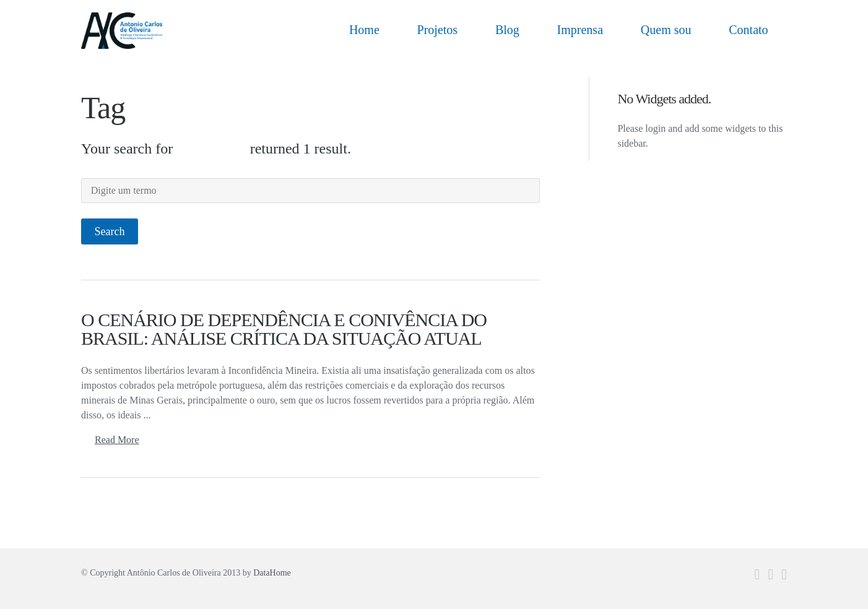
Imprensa (580, 30)
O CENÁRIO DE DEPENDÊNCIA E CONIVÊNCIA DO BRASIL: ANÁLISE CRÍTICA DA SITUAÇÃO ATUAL (284, 329)
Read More (117, 440)
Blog (507, 30)
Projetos (438, 30)
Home (364, 30)
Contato (748, 30)
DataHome (272, 573)
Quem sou (666, 30)
